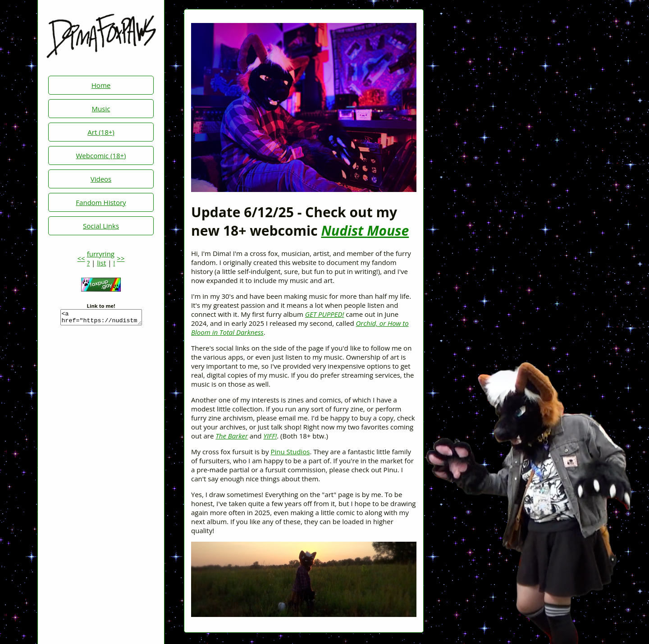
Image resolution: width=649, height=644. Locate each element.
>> (121, 258)
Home (101, 85)
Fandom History (101, 202)
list (101, 263)
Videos (101, 179)
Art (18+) (101, 132)
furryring (101, 254)
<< (81, 258)
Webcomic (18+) (101, 155)
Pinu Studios (290, 452)
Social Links (101, 226)
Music (101, 109)
